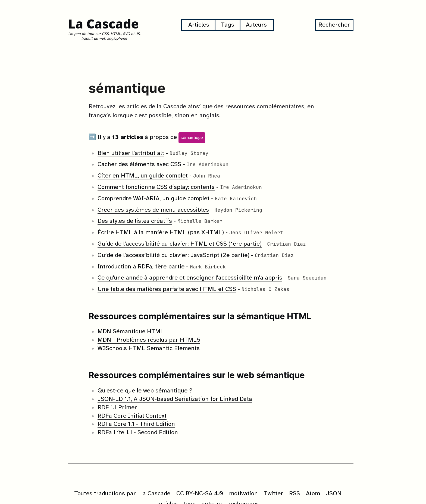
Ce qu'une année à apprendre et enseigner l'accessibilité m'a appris (190, 278)
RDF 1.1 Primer (117, 408)
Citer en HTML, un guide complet (143, 176)
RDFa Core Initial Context (132, 416)
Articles (199, 25)
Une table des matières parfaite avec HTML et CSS (167, 290)
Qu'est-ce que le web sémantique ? (145, 391)
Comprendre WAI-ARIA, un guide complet (154, 199)
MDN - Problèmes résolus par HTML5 (149, 340)
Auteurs (256, 25)
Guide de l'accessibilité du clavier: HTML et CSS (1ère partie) (180, 244)
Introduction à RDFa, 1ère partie (141, 267)
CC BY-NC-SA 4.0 (200, 494)
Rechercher (334, 25)
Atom (313, 494)
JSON (334, 494)
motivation (243, 494)
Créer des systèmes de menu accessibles (153, 210)
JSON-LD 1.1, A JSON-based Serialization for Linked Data (175, 400)
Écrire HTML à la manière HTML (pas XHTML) (161, 233)
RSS (295, 494)
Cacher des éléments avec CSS (139, 165)
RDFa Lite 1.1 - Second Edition (138, 433)
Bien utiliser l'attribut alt (131, 153)
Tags (228, 25)
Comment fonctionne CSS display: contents (156, 188)
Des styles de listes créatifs (135, 221)
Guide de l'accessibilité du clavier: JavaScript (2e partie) (173, 256)
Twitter (273, 494)
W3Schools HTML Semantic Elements (149, 349)
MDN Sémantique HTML (131, 332)
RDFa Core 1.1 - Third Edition (136, 424)
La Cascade (104, 24)
